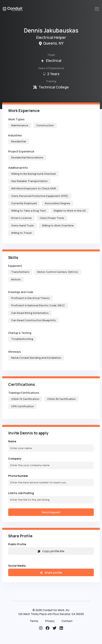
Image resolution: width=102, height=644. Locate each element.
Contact (67, 621)
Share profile (51, 572)
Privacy (50, 621)
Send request (51, 512)
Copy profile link (51, 551)
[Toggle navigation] (97, 9)
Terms (34, 621)
